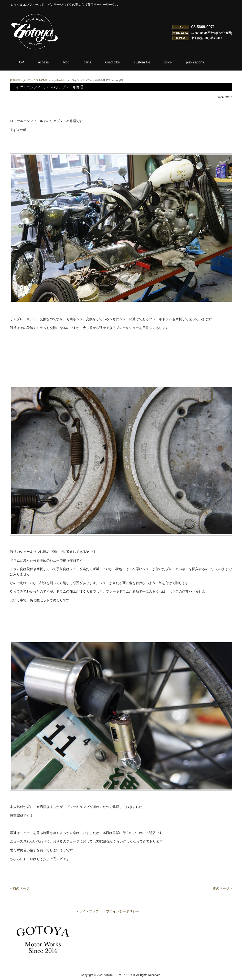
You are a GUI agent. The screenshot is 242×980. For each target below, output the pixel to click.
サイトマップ (89, 913)
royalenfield (59, 80)
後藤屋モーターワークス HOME (28, 80)
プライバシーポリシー (123, 913)
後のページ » (222, 890)
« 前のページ (20, 890)
